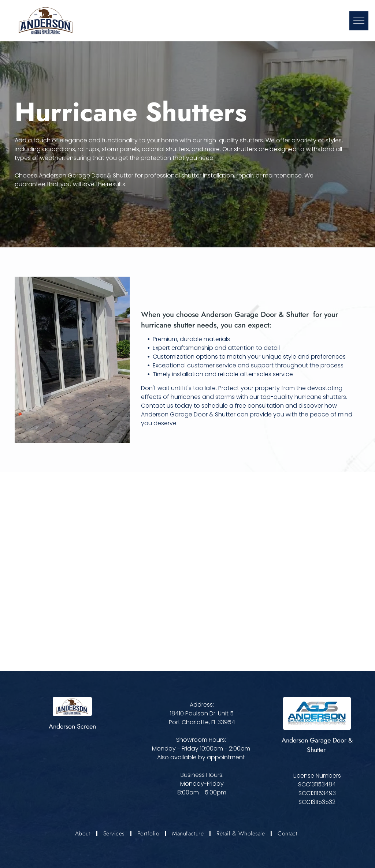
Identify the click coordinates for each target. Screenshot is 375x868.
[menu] (359, 21)
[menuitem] (84, 834)
